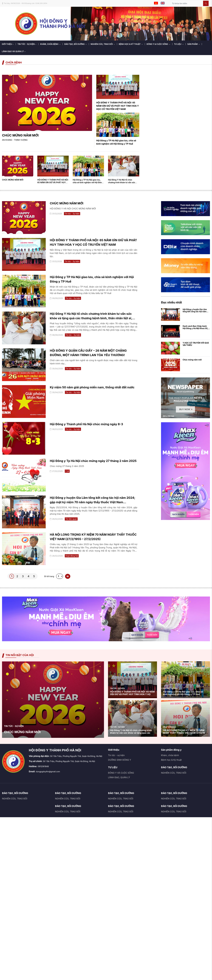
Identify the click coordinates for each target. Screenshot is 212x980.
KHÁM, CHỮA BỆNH (50, 44)
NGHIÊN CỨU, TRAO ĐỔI (103, 44)
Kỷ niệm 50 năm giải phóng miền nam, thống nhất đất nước (92, 387)
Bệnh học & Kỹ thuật (171, 760)
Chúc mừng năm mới (192, 360)
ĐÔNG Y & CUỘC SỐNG (158, 44)
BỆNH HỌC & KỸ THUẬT (131, 44)
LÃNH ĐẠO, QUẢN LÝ (119, 777)
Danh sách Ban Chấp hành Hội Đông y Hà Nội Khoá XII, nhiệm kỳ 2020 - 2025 (195, 328)
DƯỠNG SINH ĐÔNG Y (120, 760)
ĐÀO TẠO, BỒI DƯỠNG (76, 44)
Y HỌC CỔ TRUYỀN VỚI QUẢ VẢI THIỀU (196, 344)
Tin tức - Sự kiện (72, 214)
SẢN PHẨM (194, 44)
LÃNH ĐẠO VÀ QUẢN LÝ (14, 51)
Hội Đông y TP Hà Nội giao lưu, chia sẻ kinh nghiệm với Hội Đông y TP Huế (88, 182)
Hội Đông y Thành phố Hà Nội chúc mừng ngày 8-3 (86, 424)
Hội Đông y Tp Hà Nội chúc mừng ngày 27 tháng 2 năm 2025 (93, 461)
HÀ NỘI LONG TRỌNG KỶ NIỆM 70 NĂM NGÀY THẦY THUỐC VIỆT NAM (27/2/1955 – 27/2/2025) (185, 733)
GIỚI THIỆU (8, 44)
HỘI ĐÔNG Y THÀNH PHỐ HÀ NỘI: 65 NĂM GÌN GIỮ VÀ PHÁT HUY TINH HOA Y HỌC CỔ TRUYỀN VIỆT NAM (117, 106)
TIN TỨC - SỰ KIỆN (27, 44)
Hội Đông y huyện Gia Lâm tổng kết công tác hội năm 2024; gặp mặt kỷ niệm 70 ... (196, 312)
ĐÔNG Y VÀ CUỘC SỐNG (121, 773)
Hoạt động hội (72, 556)
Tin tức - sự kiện (116, 755)
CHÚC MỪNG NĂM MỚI (20, 135)
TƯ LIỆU (179, 44)
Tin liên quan (71, 519)
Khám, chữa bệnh (170, 755)
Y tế (67, 471)
